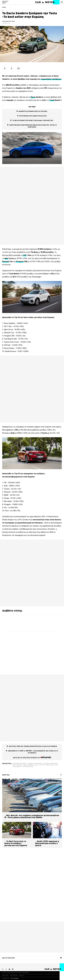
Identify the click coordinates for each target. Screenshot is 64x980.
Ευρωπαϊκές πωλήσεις (19, 763)
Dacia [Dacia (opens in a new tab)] (33, 97)
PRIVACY (22, 975)
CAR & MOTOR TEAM (8, 21)
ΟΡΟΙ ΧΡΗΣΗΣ (14, 975)
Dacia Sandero (28, 765)
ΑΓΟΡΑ (4, 7)
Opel (56, 765)
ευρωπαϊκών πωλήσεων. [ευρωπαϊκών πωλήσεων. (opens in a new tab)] (51, 79)
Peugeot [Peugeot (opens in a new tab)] (20, 261)
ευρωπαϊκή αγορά (28, 766)
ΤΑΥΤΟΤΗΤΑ (5, 975)
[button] (5, 2)
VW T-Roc (42, 765)
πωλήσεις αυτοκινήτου (51, 763)
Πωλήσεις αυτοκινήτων (35, 763)
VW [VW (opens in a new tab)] (25, 255)
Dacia (36, 765)
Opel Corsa (50, 765)
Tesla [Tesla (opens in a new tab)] (52, 100)
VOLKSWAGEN (17, 766)
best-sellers (17, 765)
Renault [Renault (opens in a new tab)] (6, 261)
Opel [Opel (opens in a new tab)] (6, 258)
